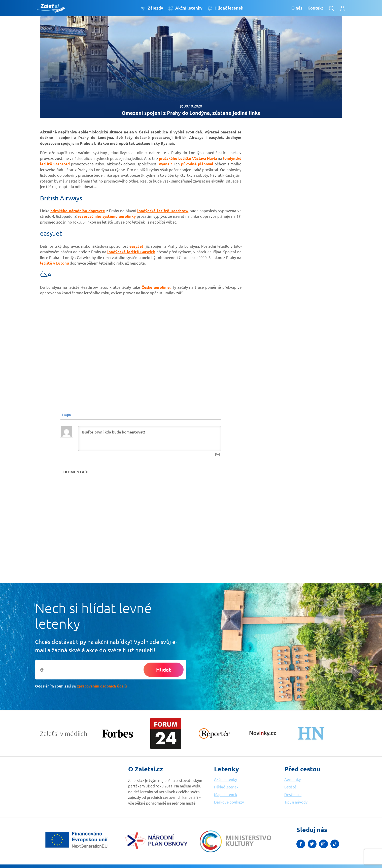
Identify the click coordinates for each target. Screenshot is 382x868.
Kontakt (315, 8)
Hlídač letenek (225, 8)
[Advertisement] (287, 201)
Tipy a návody (296, 802)
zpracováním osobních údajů (102, 686)
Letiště (290, 787)
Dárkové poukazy (229, 802)
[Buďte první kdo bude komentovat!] (150, 439)
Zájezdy (152, 8)
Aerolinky (292, 779)
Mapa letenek (226, 794)
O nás (297, 8)
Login (66, 415)
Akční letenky (185, 8)
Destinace (293, 794)
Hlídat (164, 670)
